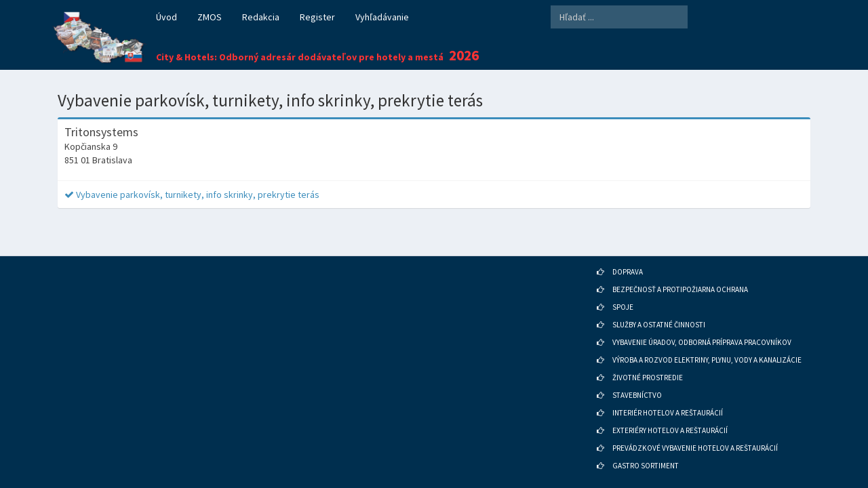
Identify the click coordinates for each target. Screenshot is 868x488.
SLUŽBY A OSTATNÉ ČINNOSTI (659, 306)
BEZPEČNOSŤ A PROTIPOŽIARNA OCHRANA (680, 271)
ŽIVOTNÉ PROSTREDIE (648, 359)
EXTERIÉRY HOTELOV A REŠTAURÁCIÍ (670, 412)
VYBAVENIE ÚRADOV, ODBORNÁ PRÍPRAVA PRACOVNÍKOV (702, 324)
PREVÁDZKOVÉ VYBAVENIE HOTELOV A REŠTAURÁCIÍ (695, 430)
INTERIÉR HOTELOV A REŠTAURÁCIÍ (668, 394)
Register (317, 17)
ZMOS (210, 17)
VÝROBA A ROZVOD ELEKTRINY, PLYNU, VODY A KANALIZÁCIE (707, 342)
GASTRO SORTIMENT (646, 447)
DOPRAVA (628, 253)
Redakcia (261, 17)
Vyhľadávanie (382, 17)
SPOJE (623, 289)
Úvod (166, 17)
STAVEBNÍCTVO (637, 377)
